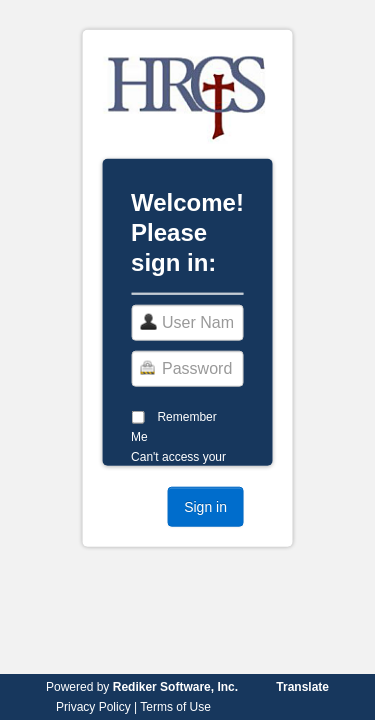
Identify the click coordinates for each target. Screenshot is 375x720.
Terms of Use (175, 707)
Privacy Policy (93, 707)
